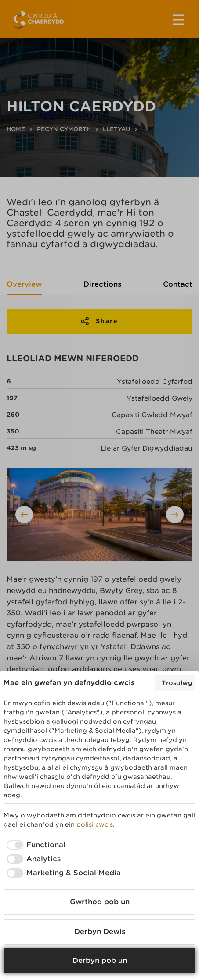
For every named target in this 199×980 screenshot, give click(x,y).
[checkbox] (34, 845)
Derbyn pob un (100, 960)
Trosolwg (177, 683)
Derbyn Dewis (100, 932)
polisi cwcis (95, 824)
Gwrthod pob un (100, 902)
